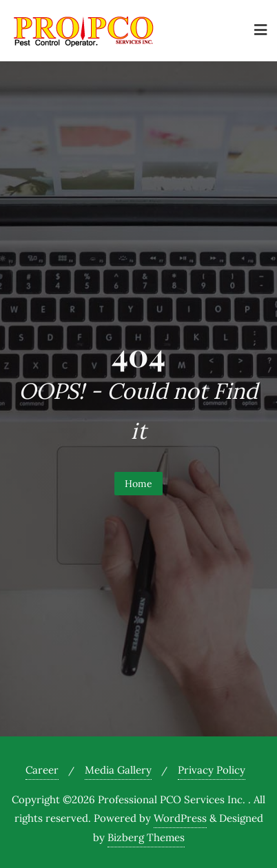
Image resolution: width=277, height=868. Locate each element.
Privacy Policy (212, 770)
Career (42, 770)
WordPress (180, 818)
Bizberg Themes (146, 837)
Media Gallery (118, 770)
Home (138, 484)
